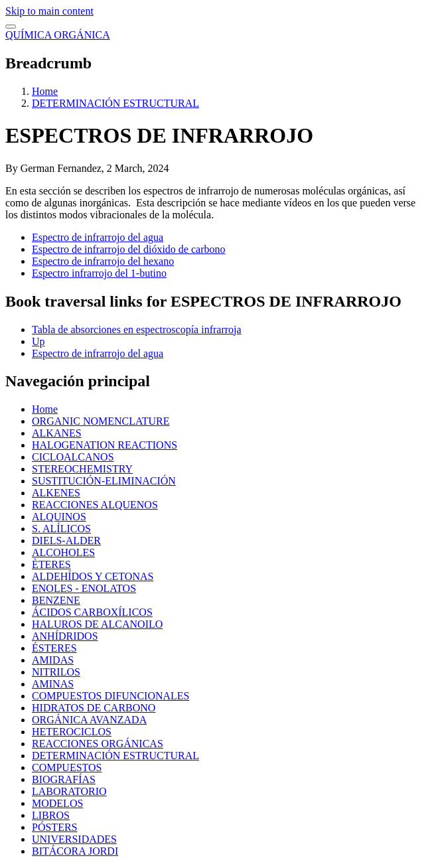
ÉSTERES (54, 648)
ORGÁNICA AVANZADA (89, 720)
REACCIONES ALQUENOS (95, 505)
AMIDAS (53, 660)
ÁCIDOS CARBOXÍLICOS (92, 612)
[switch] (11, 27)
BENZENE (56, 600)
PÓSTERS (54, 827)
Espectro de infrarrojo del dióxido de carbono (128, 249)
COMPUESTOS (67, 767)
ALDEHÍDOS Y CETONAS (93, 576)
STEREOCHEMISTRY (82, 469)
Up (38, 341)
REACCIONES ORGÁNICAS (98, 744)
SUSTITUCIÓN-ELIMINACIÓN (104, 481)
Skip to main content (49, 11)
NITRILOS (56, 672)
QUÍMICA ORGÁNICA (58, 35)
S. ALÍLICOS (61, 529)
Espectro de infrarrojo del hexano (103, 261)
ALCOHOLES (63, 552)
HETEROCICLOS (72, 732)
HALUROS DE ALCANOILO (97, 624)
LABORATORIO (69, 791)
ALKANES (57, 433)
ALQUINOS (59, 517)
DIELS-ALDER (66, 541)
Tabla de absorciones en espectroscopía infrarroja (137, 329)
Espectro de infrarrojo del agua (98, 237)
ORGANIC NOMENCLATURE (101, 421)
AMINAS (53, 684)
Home (45, 91)
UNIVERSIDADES (74, 839)
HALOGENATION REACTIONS (105, 445)
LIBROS (51, 815)
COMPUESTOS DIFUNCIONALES (111, 696)
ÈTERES (51, 564)
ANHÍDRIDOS (65, 636)
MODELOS (57, 803)
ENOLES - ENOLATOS (84, 588)
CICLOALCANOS (73, 457)
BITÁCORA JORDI (75, 851)
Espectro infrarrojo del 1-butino (99, 273)
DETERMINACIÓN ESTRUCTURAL (115, 103)
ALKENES (56, 493)
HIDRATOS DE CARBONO (94, 708)
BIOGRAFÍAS (64, 779)
